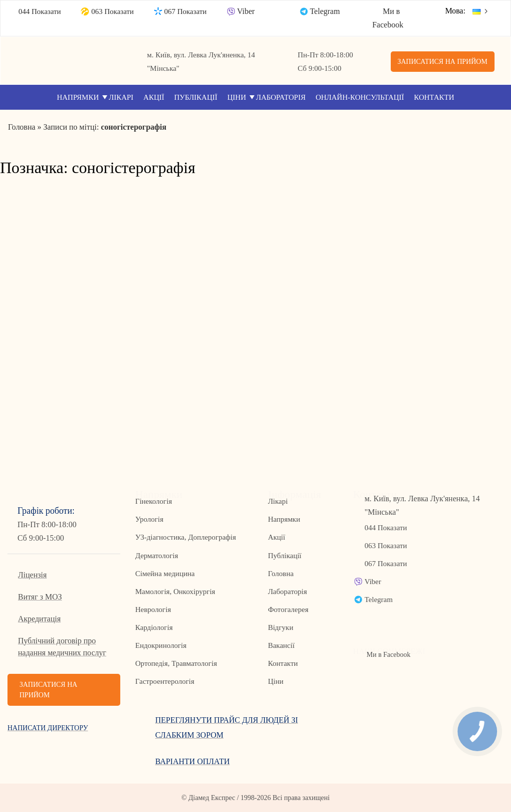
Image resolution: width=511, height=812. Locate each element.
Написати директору (48, 728)
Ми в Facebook (388, 655)
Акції (154, 97)
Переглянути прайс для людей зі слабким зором (227, 727)
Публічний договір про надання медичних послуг (62, 647)
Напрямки (78, 97)
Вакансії (281, 645)
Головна (281, 574)
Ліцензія (32, 575)
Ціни (237, 97)
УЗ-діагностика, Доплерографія (186, 537)
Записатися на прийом (443, 62)
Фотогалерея (288, 609)
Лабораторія (281, 97)
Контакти (434, 97)
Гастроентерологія (165, 681)
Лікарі (121, 97)
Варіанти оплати (192, 761)
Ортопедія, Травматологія (176, 663)
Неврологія (153, 609)
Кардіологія (154, 627)
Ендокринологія (161, 645)
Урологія (149, 519)
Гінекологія (154, 501)
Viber (246, 11)
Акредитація (39, 619)
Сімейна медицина (165, 574)
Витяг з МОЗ (40, 597)
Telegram (325, 11)
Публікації (196, 97)
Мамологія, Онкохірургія (175, 592)
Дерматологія (157, 556)
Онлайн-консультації (360, 97)
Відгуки (281, 627)
